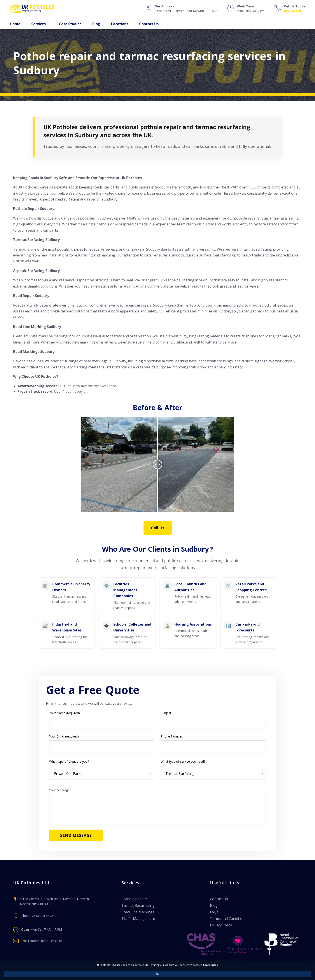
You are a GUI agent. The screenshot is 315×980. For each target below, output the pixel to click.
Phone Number (213, 744)
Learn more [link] (172, 974)
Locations (120, 24)
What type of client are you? (102, 768)
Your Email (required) (102, 744)
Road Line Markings (138, 912)
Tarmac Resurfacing (138, 906)
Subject (213, 720)
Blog (96, 24)
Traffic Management (138, 919)
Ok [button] (250, 974)
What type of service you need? (213, 768)
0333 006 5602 (293, 11)
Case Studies (70, 24)
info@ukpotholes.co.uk (46, 941)
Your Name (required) (102, 720)
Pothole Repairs (135, 899)
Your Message (157, 806)
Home (15, 24)
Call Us (158, 528)
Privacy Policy (221, 925)
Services (38, 24)
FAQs (214, 912)
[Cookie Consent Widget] (157, 974)
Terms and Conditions (228, 919)
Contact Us (149, 24)
